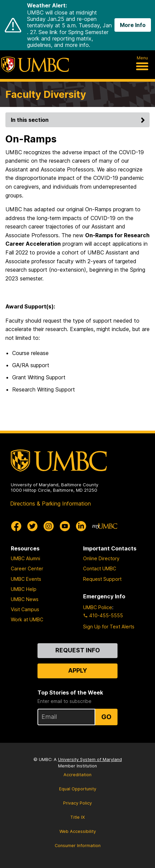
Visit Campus (25, 609)
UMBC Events (26, 579)
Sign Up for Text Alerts (109, 627)
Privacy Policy (77, 803)
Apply (78, 670)
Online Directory (101, 558)
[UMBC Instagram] (49, 526)
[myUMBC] (105, 526)
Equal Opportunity (78, 789)
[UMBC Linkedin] (81, 526)
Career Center (27, 568)
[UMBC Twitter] (32, 526)
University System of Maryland (90, 760)
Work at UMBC (27, 619)
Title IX (77, 817)
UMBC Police (98, 607)
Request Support (102, 579)
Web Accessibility (78, 831)
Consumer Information (78, 846)
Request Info (78, 650)
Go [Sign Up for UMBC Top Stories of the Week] (106, 717)
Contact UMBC (100, 568)
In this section (79, 120)
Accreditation (77, 775)
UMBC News (25, 599)
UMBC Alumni (25, 558)
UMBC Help (24, 589)
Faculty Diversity (46, 94)
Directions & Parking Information (50, 504)
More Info (133, 25)
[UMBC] (35, 64)
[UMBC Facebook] (16, 526)
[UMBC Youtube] (65, 526)
